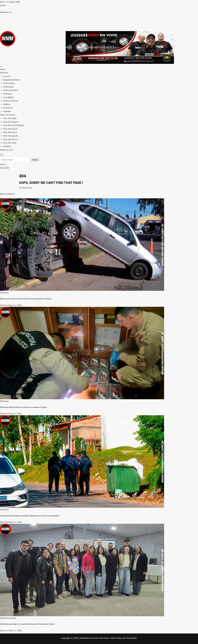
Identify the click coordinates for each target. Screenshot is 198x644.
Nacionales (9, 87)
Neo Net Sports (11, 136)
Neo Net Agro (10, 118)
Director (4, 305)
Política (7, 104)
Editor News (117, 638)
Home (3, 164)
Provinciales (9, 83)
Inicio (3, 69)
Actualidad (8, 97)
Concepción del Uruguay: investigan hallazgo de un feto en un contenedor (30, 516)
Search (35, 160)
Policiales (8, 94)
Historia (7, 146)
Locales (7, 76)
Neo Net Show (10, 132)
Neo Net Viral (10, 143)
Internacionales (11, 90)
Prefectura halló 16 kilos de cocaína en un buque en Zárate (24, 407)
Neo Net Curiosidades (14, 125)
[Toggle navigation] (1, 66)
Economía (8, 108)
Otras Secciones (8, 115)
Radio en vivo (6, 150)
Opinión (7, 111)
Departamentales (11, 80)
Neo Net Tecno (10, 139)
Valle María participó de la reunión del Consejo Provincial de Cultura (27, 624)
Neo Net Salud (10, 129)
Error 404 (5, 168)
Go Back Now (26, 188)
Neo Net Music (102, 638)
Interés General (11, 101)
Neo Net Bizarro (11, 122)
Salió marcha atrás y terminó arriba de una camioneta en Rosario (26, 299)
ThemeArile (131, 638)
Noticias (4, 73)
